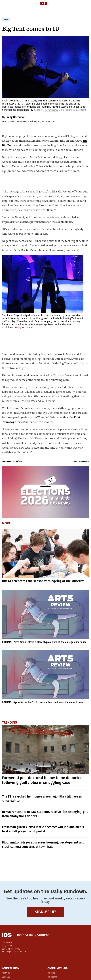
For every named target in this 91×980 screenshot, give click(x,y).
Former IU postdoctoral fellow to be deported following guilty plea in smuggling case (42, 780)
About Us (6, 973)
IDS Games (52, 977)
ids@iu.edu (7, 946)
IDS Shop (51, 973)
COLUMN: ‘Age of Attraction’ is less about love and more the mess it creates (44, 702)
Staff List (6, 977)
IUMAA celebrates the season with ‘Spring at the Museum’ (43, 581)
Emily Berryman (51, 110)
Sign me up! (46, 912)
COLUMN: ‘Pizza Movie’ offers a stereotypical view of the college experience (44, 642)
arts (6, 20)
